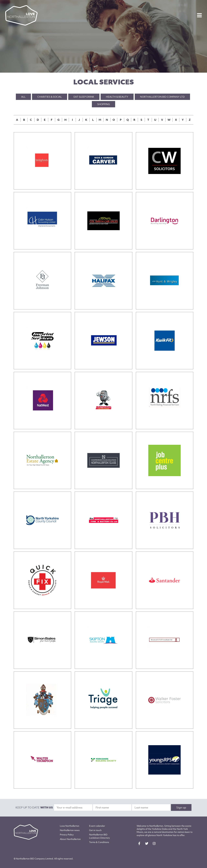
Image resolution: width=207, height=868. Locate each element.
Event (97, 826)
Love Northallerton (70, 826)
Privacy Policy (67, 835)
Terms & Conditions (99, 842)
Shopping (103, 104)
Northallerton (70, 830)
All (23, 97)
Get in (95, 830)
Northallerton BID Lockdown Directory (99, 836)
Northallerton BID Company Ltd (162, 97)
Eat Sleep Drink (84, 97)
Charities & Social (50, 97)
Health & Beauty (117, 97)
